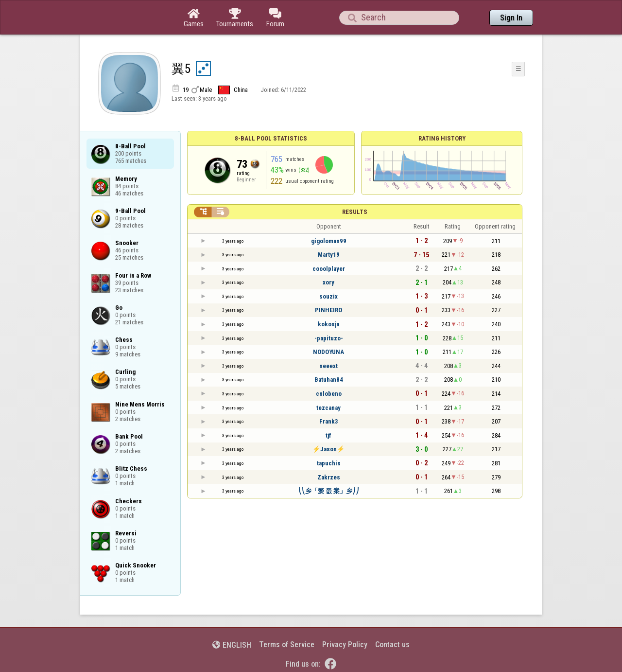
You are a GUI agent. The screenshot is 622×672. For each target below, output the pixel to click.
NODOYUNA (328, 352)
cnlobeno (329, 394)
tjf (328, 435)
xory (328, 282)
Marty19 (329, 255)
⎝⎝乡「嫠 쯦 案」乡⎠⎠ (329, 491)
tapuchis (329, 463)
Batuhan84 (329, 380)
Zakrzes (329, 477)
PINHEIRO (328, 310)
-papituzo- (329, 338)
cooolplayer (329, 269)
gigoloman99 (329, 241)
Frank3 (329, 421)
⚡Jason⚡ (328, 449)
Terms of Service (287, 645)
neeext (328, 366)
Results (355, 212)
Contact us (392, 645)
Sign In (511, 18)
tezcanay (328, 408)
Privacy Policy (345, 645)
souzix (328, 296)
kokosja (328, 324)
